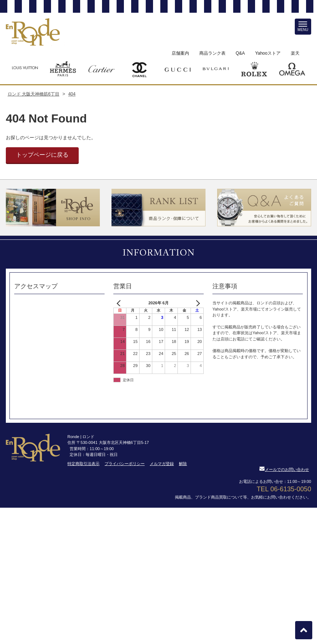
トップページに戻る (42, 155)
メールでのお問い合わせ (284, 469)
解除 (183, 464)
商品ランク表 (212, 53)
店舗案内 (180, 53)
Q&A (240, 53)
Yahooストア (268, 53)
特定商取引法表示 (83, 464)
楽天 (295, 53)
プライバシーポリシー (125, 464)
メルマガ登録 (162, 464)
